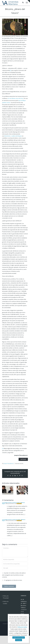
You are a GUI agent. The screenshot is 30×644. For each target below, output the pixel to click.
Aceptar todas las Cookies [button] (19, 637)
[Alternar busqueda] (23, 2)
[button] (3, 490)
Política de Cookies (6, 603)
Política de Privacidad (6, 597)
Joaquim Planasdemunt (9, 463)
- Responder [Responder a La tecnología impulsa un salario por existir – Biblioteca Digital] (19, 521)
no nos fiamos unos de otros (15, 98)
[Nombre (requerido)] (15, 560)
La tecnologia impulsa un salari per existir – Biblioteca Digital (13, 503)
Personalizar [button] (19, 640)
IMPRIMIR (23, 459)
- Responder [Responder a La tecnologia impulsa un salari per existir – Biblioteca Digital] (19, 504)
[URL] (15, 568)
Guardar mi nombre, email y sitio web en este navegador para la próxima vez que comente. (14, 575)
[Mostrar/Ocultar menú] (27, 3)
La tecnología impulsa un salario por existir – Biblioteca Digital (14, 520)
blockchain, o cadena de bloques (13, 136)
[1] (10, 70)
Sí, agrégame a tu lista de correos (12, 580)
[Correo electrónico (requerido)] (15, 564)
